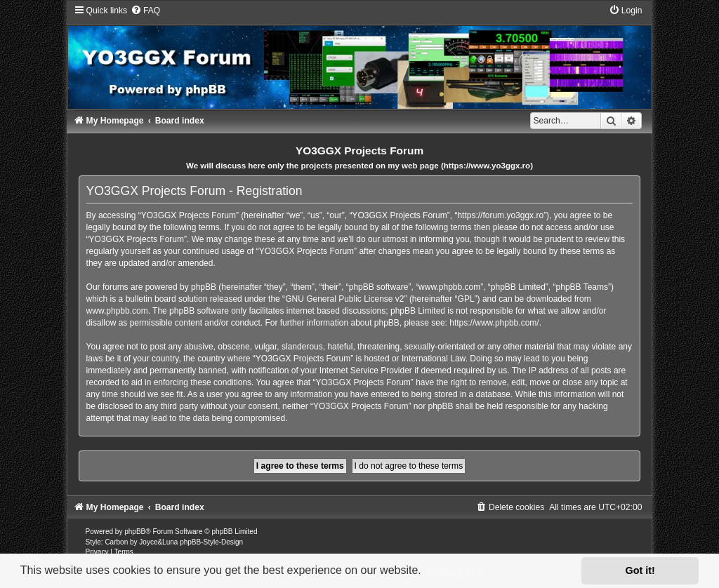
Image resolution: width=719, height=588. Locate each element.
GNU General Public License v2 (344, 299)
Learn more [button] (455, 570)
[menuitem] (145, 11)
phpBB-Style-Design (211, 542)
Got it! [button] (640, 570)
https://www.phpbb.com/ (494, 323)
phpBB (135, 532)
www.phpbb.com (117, 311)
